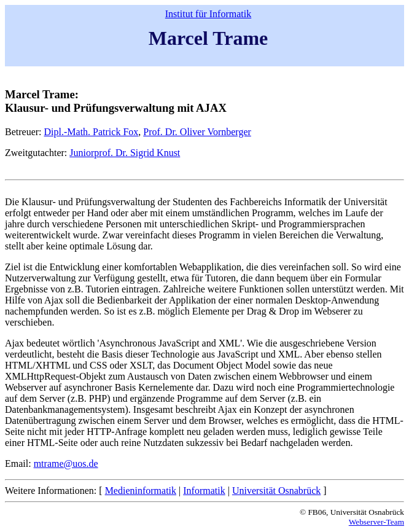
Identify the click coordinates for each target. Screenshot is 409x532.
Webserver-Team (376, 522)
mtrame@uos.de (66, 464)
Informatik (204, 491)
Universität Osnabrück (276, 491)
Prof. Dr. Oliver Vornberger (197, 132)
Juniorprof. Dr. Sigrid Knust (125, 153)
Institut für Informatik (208, 14)
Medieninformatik (141, 491)
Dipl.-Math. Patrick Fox (92, 132)
